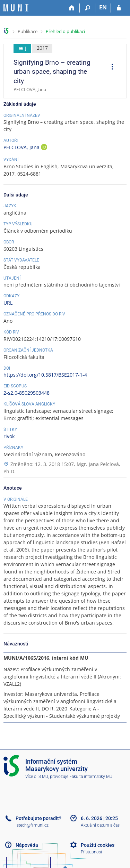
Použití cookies (98, 845)
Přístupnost (92, 852)
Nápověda (27, 845)
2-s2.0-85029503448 (27, 393)
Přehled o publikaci (65, 31)
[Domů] (72, 8)
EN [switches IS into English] (103, 7)
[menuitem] (110, 67)
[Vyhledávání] (88, 8)
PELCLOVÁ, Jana (22, 147)
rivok (9, 436)
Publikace (28, 31)
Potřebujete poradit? (38, 818)
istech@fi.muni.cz (32, 825)
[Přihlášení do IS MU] (119, 8)
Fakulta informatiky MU (91, 777)
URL (8, 303)
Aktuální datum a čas (100, 825)
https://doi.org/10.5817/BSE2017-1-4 (45, 375)
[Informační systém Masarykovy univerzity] (16, 8)
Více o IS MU (37, 777)
